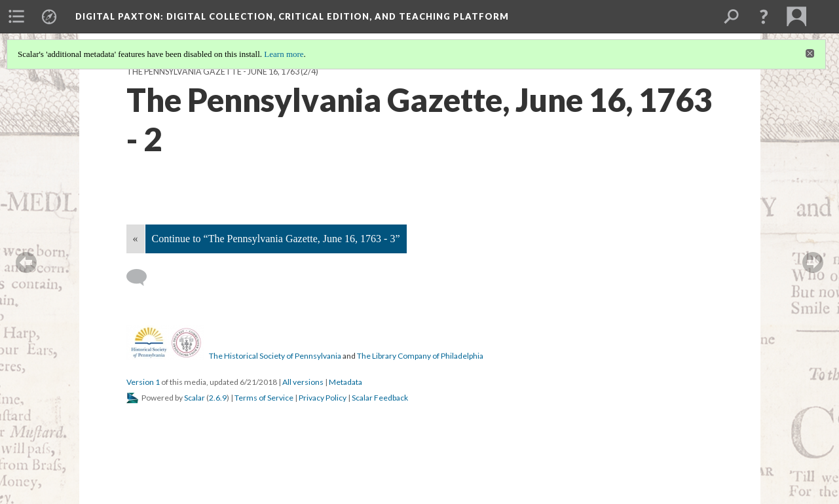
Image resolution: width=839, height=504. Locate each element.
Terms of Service (264, 398)
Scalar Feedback (380, 398)
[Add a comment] (142, 278)
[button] (764, 16)
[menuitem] (16, 16)
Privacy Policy (323, 398)
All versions (303, 382)
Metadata (345, 382)
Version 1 (143, 382)
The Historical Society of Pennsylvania (275, 356)
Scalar (195, 398)
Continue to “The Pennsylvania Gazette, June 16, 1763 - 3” (276, 239)
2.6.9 (218, 398)
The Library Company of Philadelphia (420, 356)
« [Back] (136, 239)
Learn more (284, 54)
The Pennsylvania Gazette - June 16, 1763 (213, 72)
